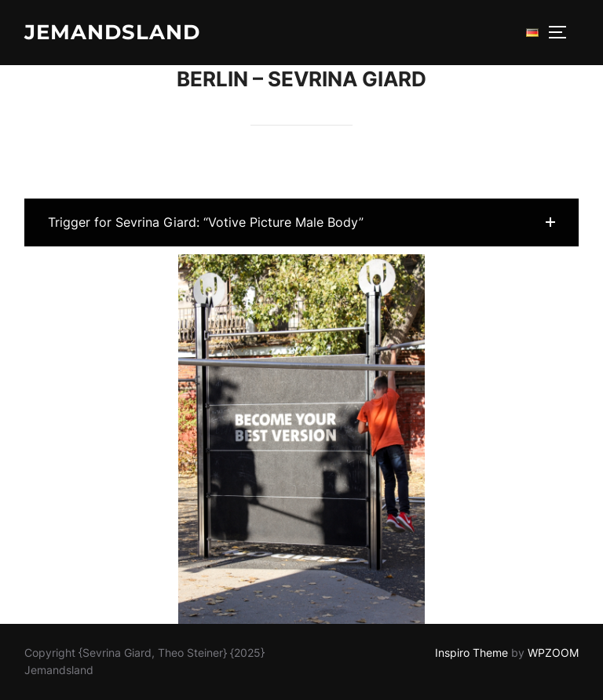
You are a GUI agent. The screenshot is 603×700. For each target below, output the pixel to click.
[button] (302, 222)
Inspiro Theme (471, 653)
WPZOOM (553, 653)
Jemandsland (112, 32)
